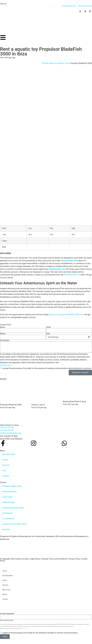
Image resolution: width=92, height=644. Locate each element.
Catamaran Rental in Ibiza (13, 508)
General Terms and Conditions (55, 559)
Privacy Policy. (24, 629)
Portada (45, 63)
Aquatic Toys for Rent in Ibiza (15, 524)
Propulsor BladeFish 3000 (11, 405)
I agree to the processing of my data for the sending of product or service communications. (40, 633)
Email (48, 327)
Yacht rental (7, 497)
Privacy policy (6, 365)
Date (48, 334)
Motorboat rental (9, 492)
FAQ (4, 471)
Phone (3, 334)
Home (4, 571)
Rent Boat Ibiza (9, 454)
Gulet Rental (7, 513)
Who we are (6, 590)
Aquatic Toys (63, 63)
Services (6, 465)
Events (5, 460)
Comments (5, 340)
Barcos (53, 63)
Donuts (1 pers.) (38, 405)
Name (3, 327)
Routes (5, 594)
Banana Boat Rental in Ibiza (74, 401)
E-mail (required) (7, 614)
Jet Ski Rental (8, 519)
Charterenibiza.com (70, 261)
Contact (6, 476)
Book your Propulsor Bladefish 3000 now (67, 315)
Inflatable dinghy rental (12, 486)
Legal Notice (35, 559)
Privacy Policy (74, 559)
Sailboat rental (8, 502)
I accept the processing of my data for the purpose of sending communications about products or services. (47, 368)
